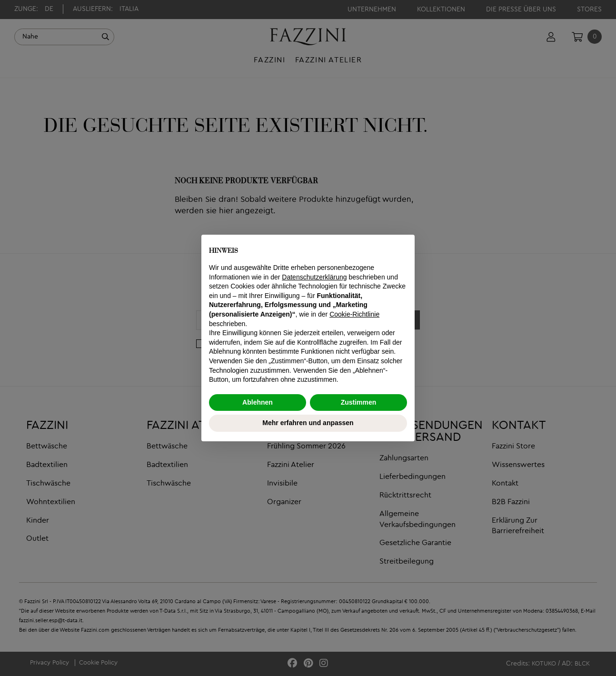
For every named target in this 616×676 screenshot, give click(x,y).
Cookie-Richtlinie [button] (354, 314)
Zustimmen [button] (359, 402)
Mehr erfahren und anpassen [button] (308, 423)
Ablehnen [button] (258, 402)
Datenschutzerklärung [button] (314, 277)
